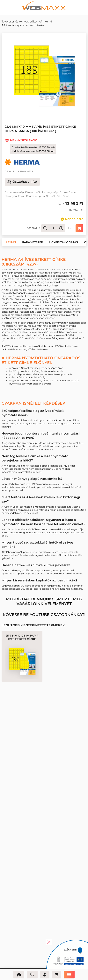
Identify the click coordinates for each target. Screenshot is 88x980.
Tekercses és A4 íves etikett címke (25, 21)
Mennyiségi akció (24, 140)
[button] (11, 242)
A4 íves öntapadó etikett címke (23, 25)
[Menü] (70, 975)
